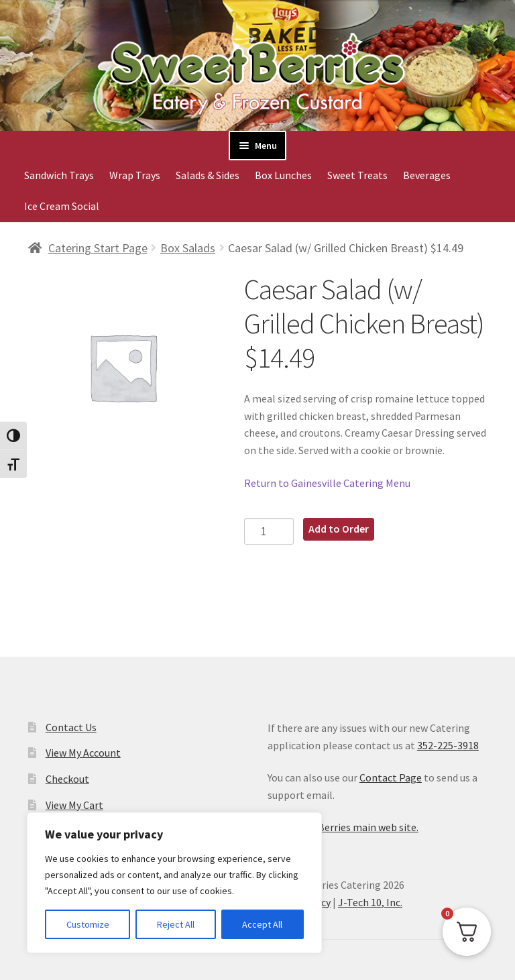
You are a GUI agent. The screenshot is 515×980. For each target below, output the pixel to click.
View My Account (83, 753)
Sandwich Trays (59, 175)
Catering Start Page (98, 248)
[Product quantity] (269, 531)
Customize (88, 924)
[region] (174, 883)
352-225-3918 (448, 745)
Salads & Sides (208, 175)
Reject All (176, 924)
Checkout (67, 779)
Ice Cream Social (62, 206)
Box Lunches (283, 175)
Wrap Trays (135, 175)
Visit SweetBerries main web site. (343, 827)
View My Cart (74, 805)
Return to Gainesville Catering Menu (327, 483)
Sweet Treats (357, 175)
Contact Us (71, 727)
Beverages (427, 175)
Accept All (262, 924)
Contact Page (391, 777)
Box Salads (188, 248)
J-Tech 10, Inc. (370, 902)
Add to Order (339, 529)
